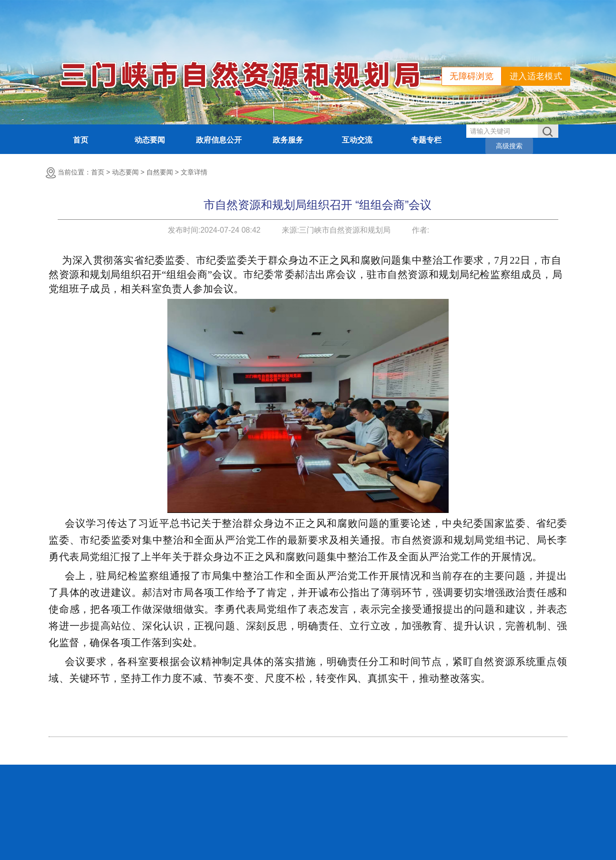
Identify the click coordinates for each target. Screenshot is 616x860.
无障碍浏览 (472, 76)
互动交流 (357, 140)
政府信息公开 (219, 140)
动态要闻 (150, 140)
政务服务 (288, 140)
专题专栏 (426, 140)
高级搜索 (509, 146)
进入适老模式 (536, 76)
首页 (81, 140)
